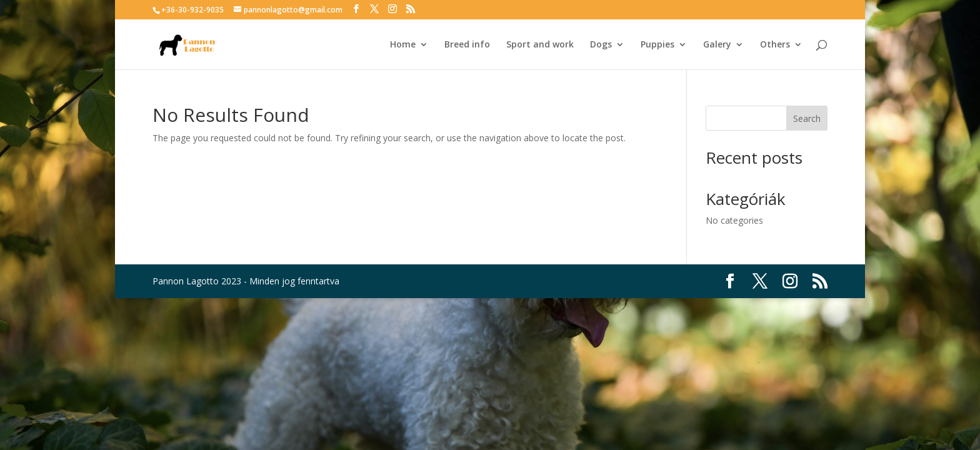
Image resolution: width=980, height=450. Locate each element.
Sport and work (540, 45)
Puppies (657, 45)
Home (403, 45)
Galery (717, 45)
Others (775, 45)
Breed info (467, 45)
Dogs (601, 45)
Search (807, 118)
